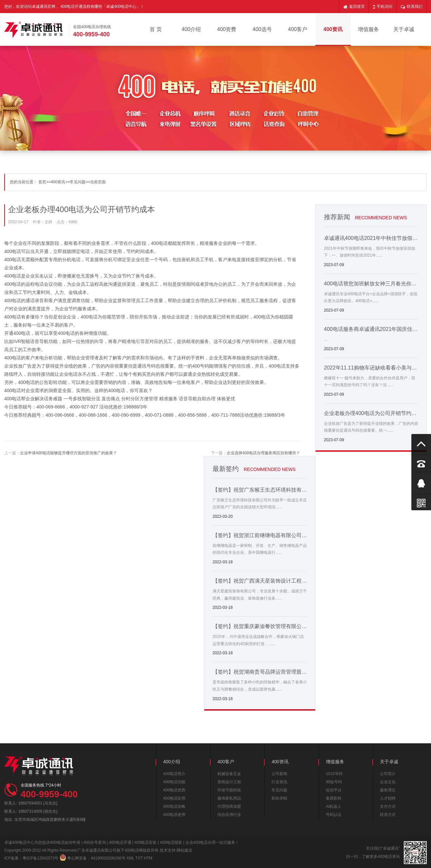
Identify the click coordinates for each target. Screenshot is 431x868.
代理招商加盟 (229, 806)
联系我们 (412, 7)
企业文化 (388, 782)
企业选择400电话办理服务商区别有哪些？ (263, 453)
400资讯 (333, 29)
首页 (42, 182)
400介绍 (191, 29)
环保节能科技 (229, 790)
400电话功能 (174, 782)
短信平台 (334, 790)
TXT (139, 858)
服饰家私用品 (229, 798)
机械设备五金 (229, 774)
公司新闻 (279, 774)
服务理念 (388, 790)
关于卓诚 (404, 29)
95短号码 (334, 782)
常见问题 (78, 182)
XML (130, 858)
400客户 (298, 29)
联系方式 (388, 815)
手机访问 (383, 7)
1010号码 (334, 774)
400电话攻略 (174, 806)
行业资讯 (279, 782)
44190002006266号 (108, 858)
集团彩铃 (334, 798)
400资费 (227, 29)
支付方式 (388, 806)
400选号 (262, 29)
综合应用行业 (229, 815)
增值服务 (368, 29)
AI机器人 (334, 806)
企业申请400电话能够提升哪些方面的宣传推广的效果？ (68, 453)
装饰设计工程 (229, 782)
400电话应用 (174, 798)
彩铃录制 (279, 798)
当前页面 (98, 182)
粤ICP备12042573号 (40, 858)
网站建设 (184, 850)
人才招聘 (388, 798)
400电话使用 (174, 815)
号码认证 (334, 815)
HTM (148, 858)
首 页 (156, 29)
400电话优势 (174, 790)
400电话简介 (174, 774)
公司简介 (388, 774)
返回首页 (354, 7)
